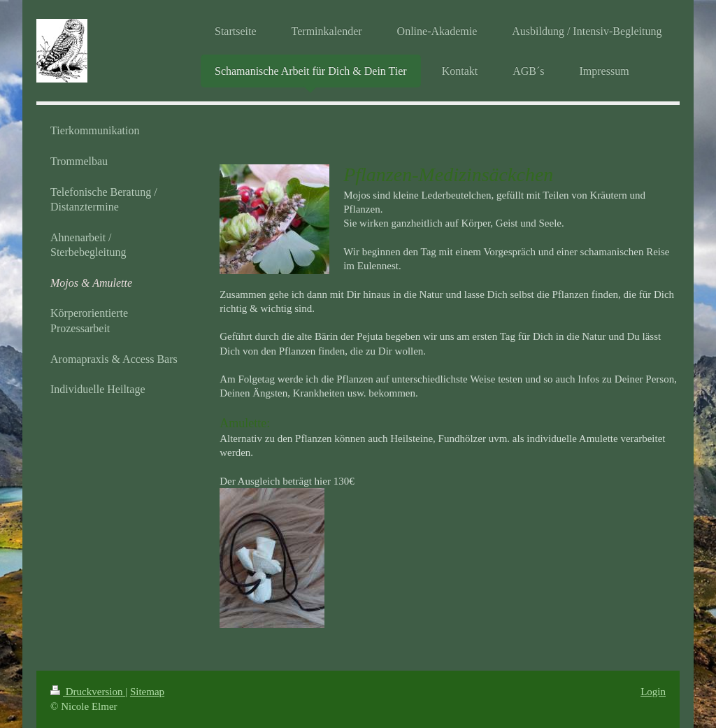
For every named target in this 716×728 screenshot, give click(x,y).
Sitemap (147, 692)
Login (653, 692)
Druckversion (88, 692)
